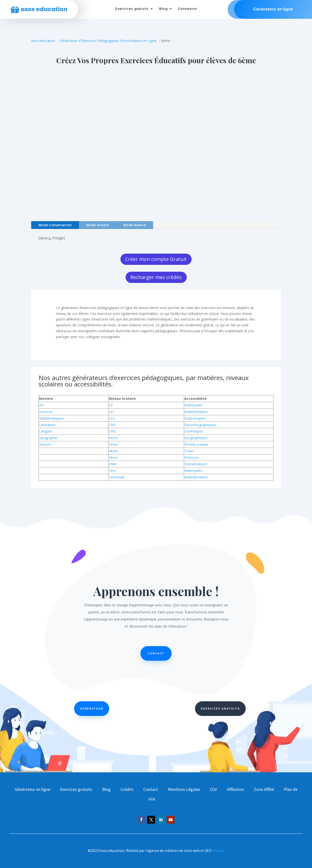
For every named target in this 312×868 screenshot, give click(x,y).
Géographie (48, 438)
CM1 (112, 425)
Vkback (218, 850)
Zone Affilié (264, 789)
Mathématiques (51, 418)
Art (41, 405)
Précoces (192, 458)
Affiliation (235, 789)
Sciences (46, 412)
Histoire (45, 444)
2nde (113, 464)
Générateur (92, 708)
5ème (113, 444)
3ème (113, 458)
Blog (163, 9)
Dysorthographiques (200, 425)
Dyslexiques (194, 431)
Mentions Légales (184, 789)
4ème (113, 451)
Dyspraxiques (195, 418)
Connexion (188, 9)
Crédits (127, 789)
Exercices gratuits (132, 9)
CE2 (112, 418)
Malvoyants (193, 405)
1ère (112, 470)
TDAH (189, 451)
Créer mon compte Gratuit (156, 259)
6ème (113, 438)
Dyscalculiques (196, 464)
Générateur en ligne (32, 789)
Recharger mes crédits (156, 277)
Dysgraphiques (196, 438)
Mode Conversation (55, 225)
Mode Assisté (97, 225)
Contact (156, 653)
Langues (46, 431)
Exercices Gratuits (220, 708)
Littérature (47, 425)
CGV (213, 789)
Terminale (117, 477)
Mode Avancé (135, 225)
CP (111, 405)
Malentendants (196, 412)
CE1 (112, 412)
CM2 (112, 431)
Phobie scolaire (196, 444)
